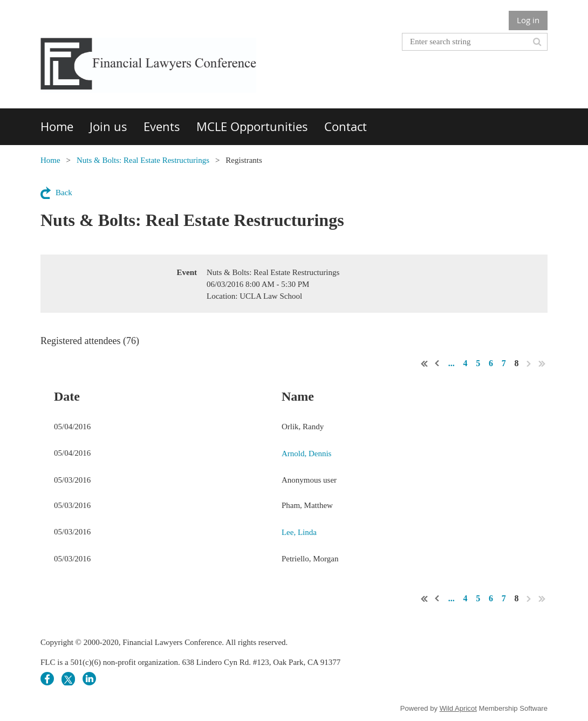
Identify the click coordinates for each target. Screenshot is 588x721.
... (452, 363)
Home (50, 160)
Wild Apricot (458, 708)
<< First (425, 363)
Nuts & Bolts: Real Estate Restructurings (143, 160)
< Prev (437, 363)
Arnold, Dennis (307, 454)
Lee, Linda (299, 532)
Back (64, 193)
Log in (528, 20)
